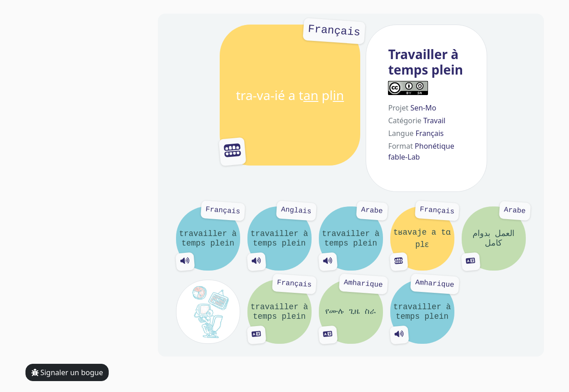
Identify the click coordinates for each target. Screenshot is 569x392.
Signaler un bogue (67, 372)
